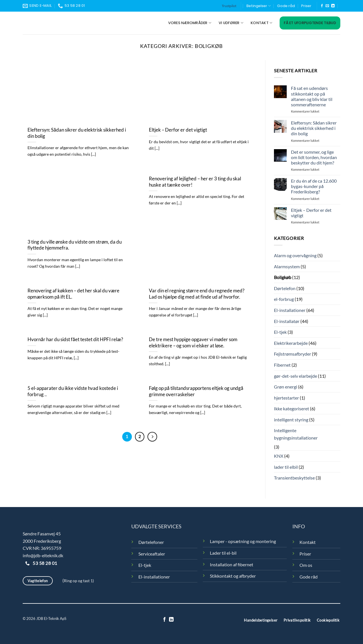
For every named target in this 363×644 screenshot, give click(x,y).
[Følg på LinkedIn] (333, 6)
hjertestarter (286, 398)
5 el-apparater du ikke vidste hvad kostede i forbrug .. (73, 391)
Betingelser (259, 6)
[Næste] (152, 437)
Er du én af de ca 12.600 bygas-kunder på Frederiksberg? (314, 186)
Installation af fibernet (232, 564)
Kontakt (261, 23)
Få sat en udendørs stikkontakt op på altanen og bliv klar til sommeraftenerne (312, 96)
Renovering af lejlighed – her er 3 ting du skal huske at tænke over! (195, 182)
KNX (279, 456)
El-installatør (287, 321)
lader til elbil (286, 467)
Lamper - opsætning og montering (243, 541)
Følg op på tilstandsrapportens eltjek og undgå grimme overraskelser (196, 391)
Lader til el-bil (223, 553)
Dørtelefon (285, 288)
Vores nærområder (190, 23)
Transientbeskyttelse (294, 478)
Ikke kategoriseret (292, 408)
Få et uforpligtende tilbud (310, 23)
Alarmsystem (287, 266)
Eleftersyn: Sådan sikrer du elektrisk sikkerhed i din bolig (77, 133)
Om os (306, 565)
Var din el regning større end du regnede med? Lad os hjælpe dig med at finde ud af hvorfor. (197, 294)
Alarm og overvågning (295, 255)
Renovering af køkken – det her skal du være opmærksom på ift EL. (73, 294)
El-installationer (290, 310)
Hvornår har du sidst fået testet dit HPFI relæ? (75, 339)
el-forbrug (284, 299)
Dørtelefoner (151, 542)
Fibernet (282, 365)
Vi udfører (231, 23)
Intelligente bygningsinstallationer (296, 434)
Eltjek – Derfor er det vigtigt (178, 130)
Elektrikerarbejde (291, 343)
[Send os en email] (327, 6)
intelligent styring (291, 420)
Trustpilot (229, 6)
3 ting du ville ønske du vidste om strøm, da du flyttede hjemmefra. (75, 245)
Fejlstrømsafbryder (293, 354)
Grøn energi (286, 387)
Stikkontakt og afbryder (233, 576)
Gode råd (286, 6)
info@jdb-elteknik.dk (43, 555)
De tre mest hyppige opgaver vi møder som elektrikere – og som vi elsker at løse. (193, 343)
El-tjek (280, 332)
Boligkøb (283, 277)
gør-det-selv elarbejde (296, 376)
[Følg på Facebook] (322, 6)
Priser (306, 6)
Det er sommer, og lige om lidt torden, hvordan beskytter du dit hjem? (314, 157)
